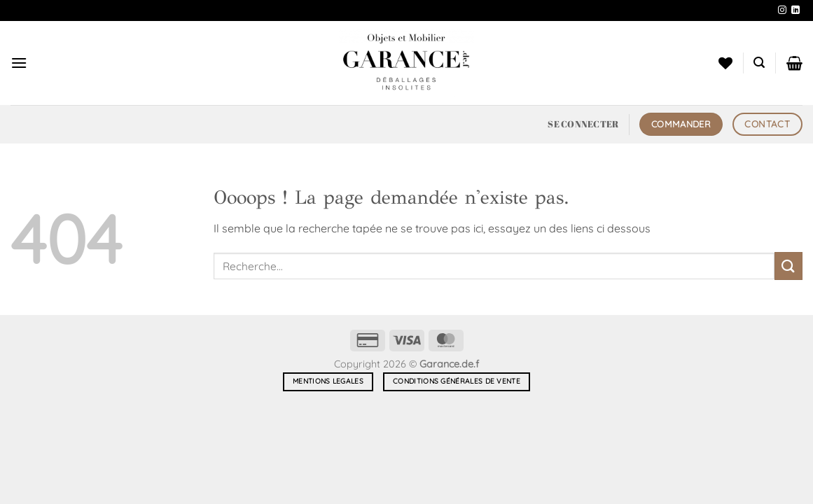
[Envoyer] (788, 266)
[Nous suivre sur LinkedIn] (795, 10)
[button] (19, 63)
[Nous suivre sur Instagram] (782, 10)
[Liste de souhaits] (725, 63)
